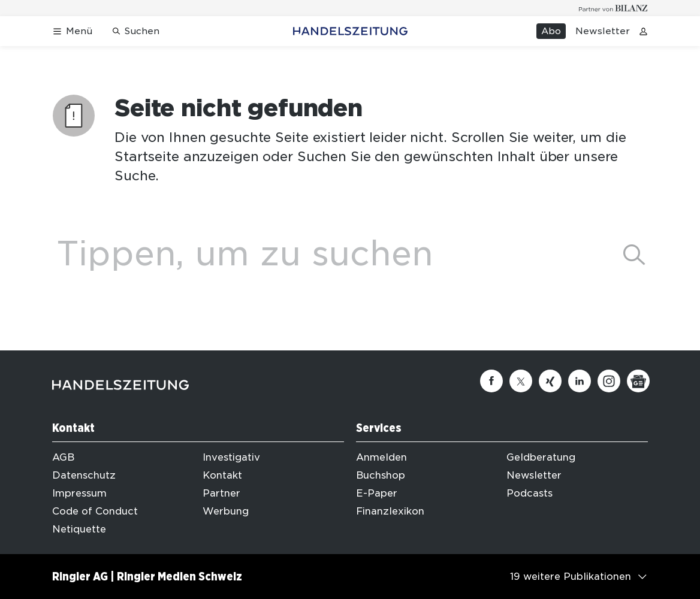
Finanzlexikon (390, 511)
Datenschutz (84, 475)
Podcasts (529, 493)
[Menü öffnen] (72, 31)
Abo (551, 31)
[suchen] (634, 255)
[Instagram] (609, 381)
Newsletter (603, 31)
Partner (221, 493)
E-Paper (377, 493)
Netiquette (79, 529)
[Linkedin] (580, 381)
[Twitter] (521, 381)
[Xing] (550, 381)
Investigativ (231, 457)
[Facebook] (491, 381)
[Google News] (638, 381)
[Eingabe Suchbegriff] (329, 253)
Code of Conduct (95, 511)
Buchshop (381, 475)
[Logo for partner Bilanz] (613, 8)
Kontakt (222, 475)
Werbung (226, 511)
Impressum (79, 493)
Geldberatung (541, 457)
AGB (63, 457)
